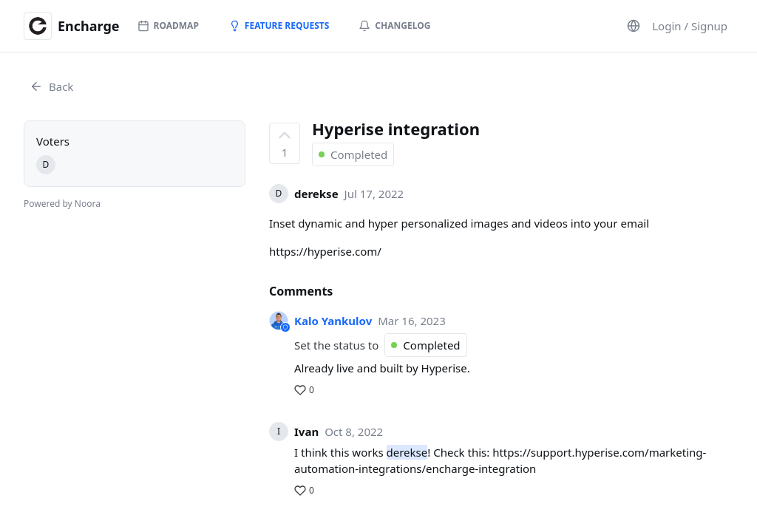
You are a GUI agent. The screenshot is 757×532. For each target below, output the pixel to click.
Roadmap (168, 25)
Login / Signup (690, 26)
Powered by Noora (62, 204)
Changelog (394, 25)
